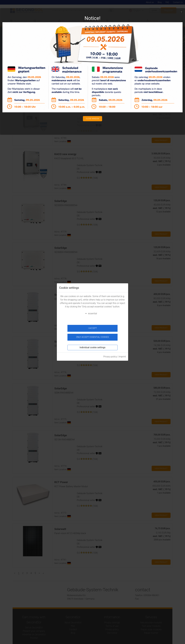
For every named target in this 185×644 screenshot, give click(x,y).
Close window (92, 118)
